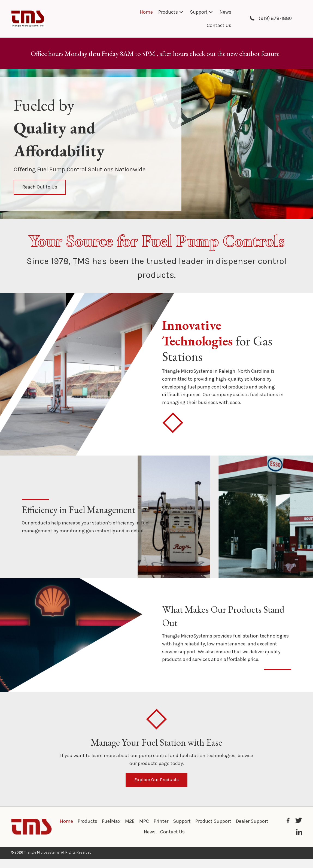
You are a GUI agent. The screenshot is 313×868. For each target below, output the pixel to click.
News (150, 833)
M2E (130, 822)
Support (182, 822)
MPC (144, 822)
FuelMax (111, 822)
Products (87, 822)
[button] (181, 12)
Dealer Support (252, 822)
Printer (161, 822)
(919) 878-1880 (275, 18)
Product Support (213, 822)
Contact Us (172, 833)
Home (66, 822)
